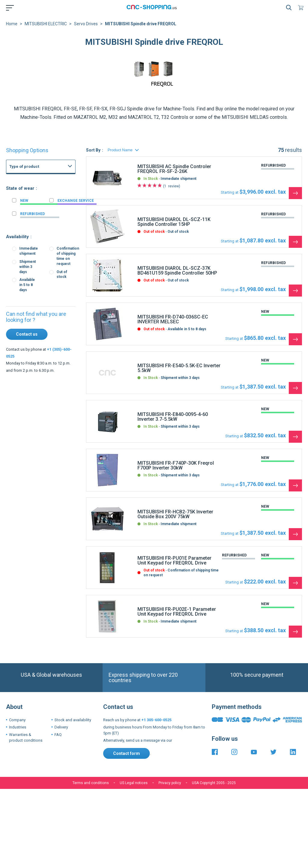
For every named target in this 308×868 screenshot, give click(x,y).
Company (17, 720)
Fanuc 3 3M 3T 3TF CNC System (55, 264)
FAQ (58, 735)
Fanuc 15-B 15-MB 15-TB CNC (53, 257)
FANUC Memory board (47, 217)
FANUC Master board (46, 211)
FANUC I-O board (42, 224)
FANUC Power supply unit (49, 191)
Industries (18, 727)
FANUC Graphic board (46, 198)
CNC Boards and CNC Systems (48, 186)
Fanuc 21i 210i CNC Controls (52, 251)
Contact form (126, 753)
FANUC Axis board (43, 231)
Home (12, 24)
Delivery (61, 727)
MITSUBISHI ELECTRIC (46, 24)
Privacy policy (170, 783)
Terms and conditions (91, 783)
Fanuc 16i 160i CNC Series (50, 244)
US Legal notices (134, 783)
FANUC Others (40, 204)
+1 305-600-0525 (156, 720)
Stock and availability (73, 720)
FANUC (22, 181)
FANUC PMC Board (44, 237)
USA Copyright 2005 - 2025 (214, 783)
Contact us (27, 334)
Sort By (93, 150)
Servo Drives (86, 24)
